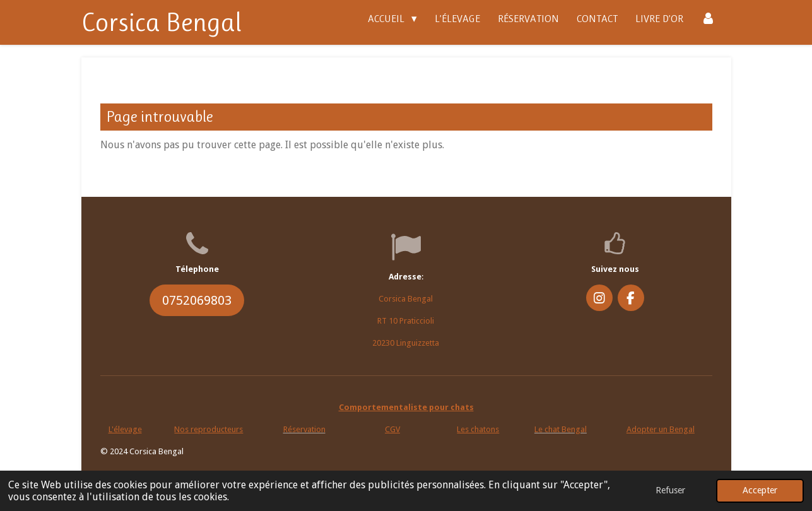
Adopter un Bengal (661, 429)
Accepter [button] (760, 490)
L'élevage (125, 429)
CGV (392, 429)
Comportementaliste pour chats (406, 407)
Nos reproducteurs (209, 429)
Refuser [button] (670, 490)
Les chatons (478, 429)
